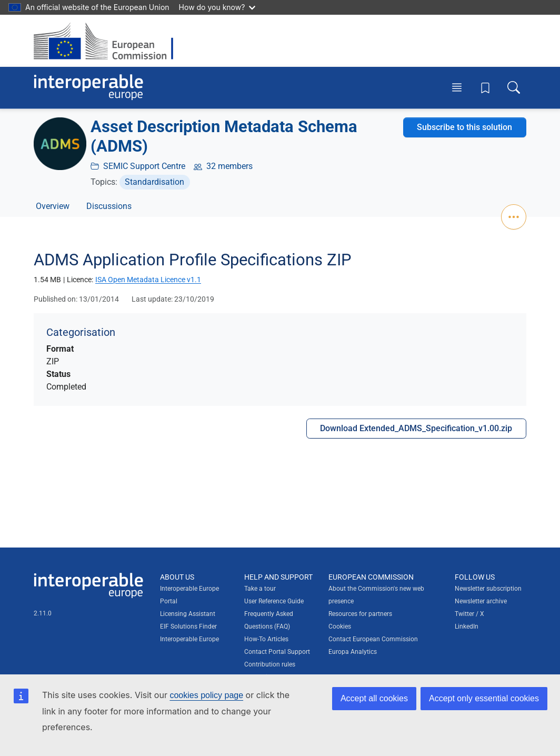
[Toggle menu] (457, 87)
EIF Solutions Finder (188, 626)
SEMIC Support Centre (144, 166)
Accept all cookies (374, 698)
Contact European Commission (373, 639)
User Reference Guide (274, 601)
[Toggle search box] (514, 87)
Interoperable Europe (189, 639)
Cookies (340, 626)
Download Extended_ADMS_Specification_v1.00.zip (416, 428)
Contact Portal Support (277, 652)
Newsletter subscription (488, 589)
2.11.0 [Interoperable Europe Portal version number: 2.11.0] (43, 613)
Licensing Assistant (188, 614)
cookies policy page (206, 695)
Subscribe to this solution (464, 127)
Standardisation (154, 182)
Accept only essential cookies (484, 698)
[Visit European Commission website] (109, 41)
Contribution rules (270, 664)
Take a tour (260, 589)
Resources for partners (360, 614)
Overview (53, 206)
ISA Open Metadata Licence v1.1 (148, 280)
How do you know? (217, 7)
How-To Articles (266, 639)
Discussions (109, 206)
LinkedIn (467, 626)
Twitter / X (469, 614)
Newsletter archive (481, 601)
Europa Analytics (353, 652)
